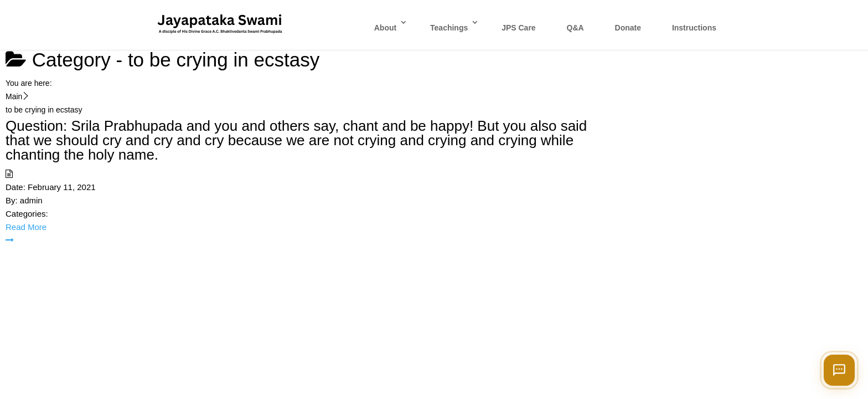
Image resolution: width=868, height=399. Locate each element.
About (385, 28)
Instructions (694, 28)
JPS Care (518, 28)
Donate (628, 28)
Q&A (575, 28)
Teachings (449, 28)
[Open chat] (839, 370)
